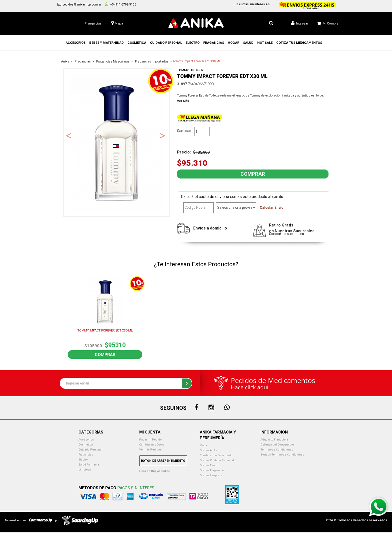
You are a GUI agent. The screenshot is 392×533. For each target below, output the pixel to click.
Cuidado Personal (90, 450)
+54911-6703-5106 (121, 4)
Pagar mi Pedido (150, 440)
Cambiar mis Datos (152, 445)
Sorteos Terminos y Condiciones (282, 455)
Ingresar (299, 23)
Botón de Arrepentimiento (163, 461)
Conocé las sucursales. (287, 234)
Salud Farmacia (89, 465)
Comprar (105, 354)
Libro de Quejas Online (155, 471)
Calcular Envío (272, 207)
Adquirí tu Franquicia (274, 440)
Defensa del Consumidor (277, 445)
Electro (83, 460)
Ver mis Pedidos (150, 450)
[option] (116, 142)
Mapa (203, 445)
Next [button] (162, 135)
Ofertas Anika (208, 450)
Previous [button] (69, 135)
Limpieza (85, 470)
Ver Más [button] (183, 101)
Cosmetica (86, 445)
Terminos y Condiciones (277, 450)
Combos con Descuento (216, 455)
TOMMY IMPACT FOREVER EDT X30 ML (105, 330)
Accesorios (86, 440)
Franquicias (93, 23)
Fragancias (86, 455)
